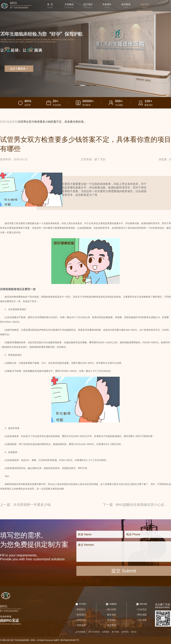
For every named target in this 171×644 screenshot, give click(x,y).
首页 (3, 122)
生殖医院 (106, 632)
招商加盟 (81, 625)
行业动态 (142, 609)
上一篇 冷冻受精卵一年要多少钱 (25, 505)
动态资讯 (12, 122)
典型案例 (112, 625)
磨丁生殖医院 (94, 632)
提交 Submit (124, 571)
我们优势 (112, 609)
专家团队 (112, 620)
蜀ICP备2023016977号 (70, 640)
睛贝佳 (134, 632)
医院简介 (81, 609)
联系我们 (81, 615)
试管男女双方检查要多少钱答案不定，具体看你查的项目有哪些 (56, 122)
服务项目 (112, 615)
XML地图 (142, 620)
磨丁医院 (115, 632)
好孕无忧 (125, 632)
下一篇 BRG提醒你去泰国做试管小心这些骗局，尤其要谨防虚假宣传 (137, 505)
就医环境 (81, 620)
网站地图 (142, 615)
